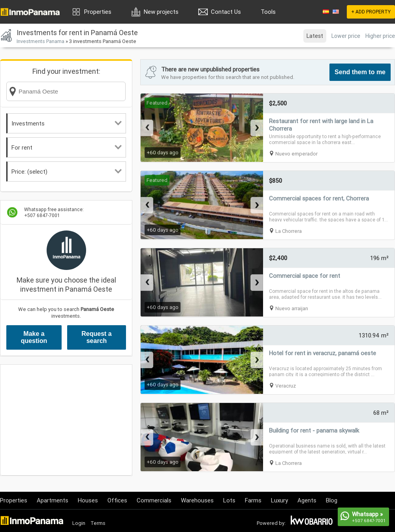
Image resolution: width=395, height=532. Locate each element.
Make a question (34, 337)
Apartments (53, 500)
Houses (88, 500)
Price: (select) (67, 171)
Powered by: (271, 523)
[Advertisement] (66, 420)
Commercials (154, 500)
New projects (161, 12)
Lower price (346, 36)
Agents (307, 500)
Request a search (96, 337)
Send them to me (360, 72)
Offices (117, 500)
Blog (332, 500)
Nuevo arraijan (292, 308)
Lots (229, 500)
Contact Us (226, 12)
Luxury (279, 500)
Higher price (380, 36)
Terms (98, 523)
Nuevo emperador (296, 154)
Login (79, 523)
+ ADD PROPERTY (371, 12)
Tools (268, 12)
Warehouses (197, 500)
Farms (253, 500)
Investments (67, 123)
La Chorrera (289, 231)
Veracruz (286, 386)
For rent (67, 147)
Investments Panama (40, 41)
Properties (98, 12)
